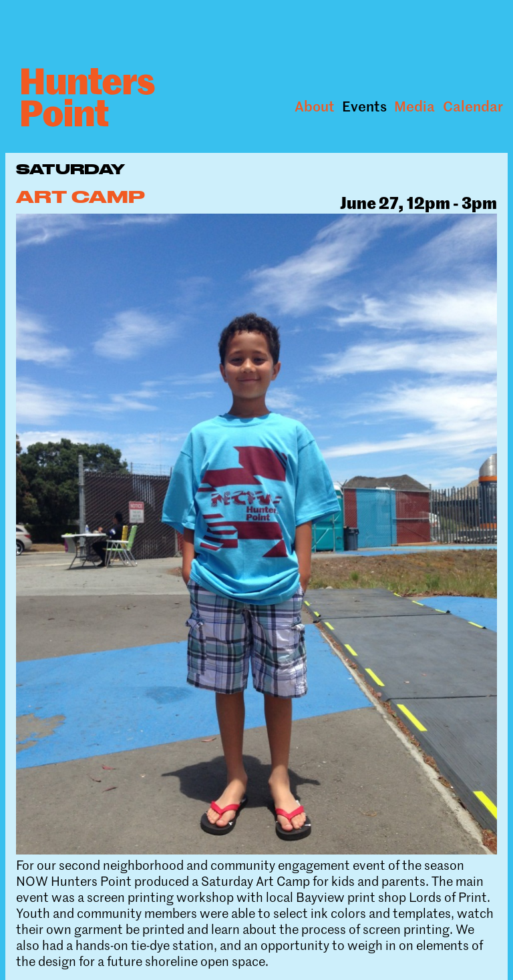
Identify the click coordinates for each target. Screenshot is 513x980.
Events (364, 106)
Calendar (473, 106)
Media (414, 106)
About (315, 106)
